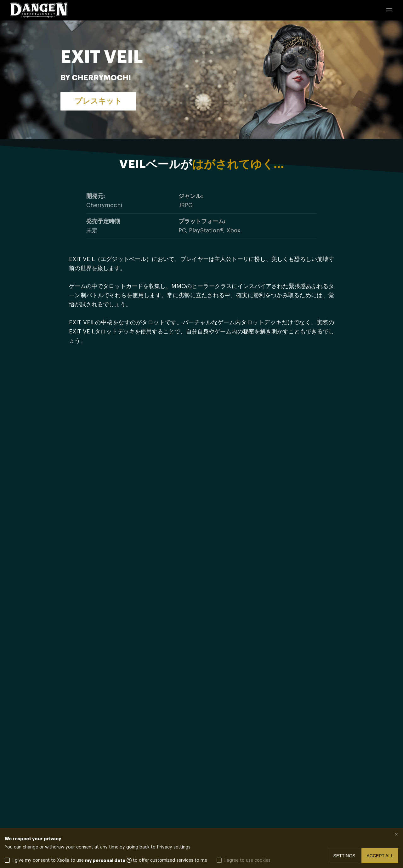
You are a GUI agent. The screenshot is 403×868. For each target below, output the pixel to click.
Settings (344, 856)
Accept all (380, 856)
